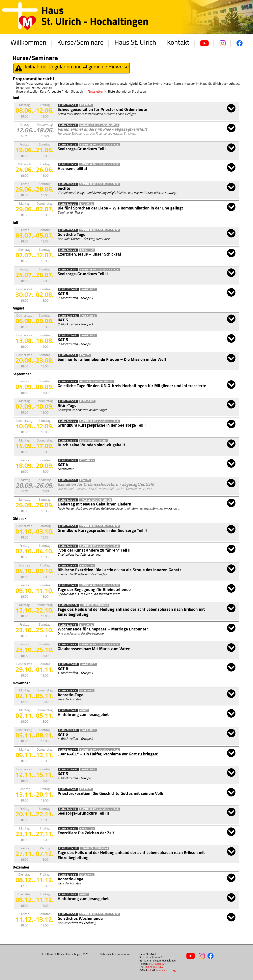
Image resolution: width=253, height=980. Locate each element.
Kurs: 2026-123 (68, 848)
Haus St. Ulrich (135, 43)
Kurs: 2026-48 (68, 789)
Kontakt (178, 43)
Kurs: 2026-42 (68, 585)
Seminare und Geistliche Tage (99, 145)
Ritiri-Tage (87, 401)
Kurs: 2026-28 (68, 250)
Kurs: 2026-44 (68, 645)
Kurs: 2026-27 (68, 230)
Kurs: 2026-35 (68, 441)
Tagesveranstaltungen (95, 500)
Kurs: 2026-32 (68, 382)
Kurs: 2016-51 (68, 875)
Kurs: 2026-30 (68, 270)
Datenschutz (107, 954)
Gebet (84, 710)
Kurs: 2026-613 (68, 730)
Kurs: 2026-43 (68, 625)
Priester (86, 105)
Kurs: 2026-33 (68, 401)
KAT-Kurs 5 (88, 289)
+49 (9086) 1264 (154, 967)
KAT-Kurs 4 (87, 461)
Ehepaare (86, 204)
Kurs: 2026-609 (68, 289)
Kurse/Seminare (80, 43)
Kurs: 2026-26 (68, 204)
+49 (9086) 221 (157, 964)
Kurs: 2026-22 (68, 125)
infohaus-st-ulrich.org (162, 970)
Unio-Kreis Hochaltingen (96, 382)
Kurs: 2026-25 (68, 184)
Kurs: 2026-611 (68, 336)
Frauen (85, 355)
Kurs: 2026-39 (68, 526)
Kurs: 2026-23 (68, 145)
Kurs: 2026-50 (68, 829)
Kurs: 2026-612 (68, 664)
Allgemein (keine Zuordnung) (99, 125)
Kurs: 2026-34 (68, 421)
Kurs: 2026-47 (68, 750)
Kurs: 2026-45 (68, 691)
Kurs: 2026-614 (68, 770)
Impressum (123, 954)
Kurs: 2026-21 (68, 105)
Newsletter (95, 92)
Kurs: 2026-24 (68, 165)
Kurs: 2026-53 (68, 914)
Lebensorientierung (93, 441)
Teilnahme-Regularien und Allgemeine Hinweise (72, 68)
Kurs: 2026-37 (68, 480)
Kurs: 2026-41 (68, 566)
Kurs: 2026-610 (68, 316)
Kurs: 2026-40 (68, 546)
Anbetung (87, 691)
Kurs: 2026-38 (68, 500)
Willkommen (28, 43)
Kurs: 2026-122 (68, 605)
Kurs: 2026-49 (68, 809)
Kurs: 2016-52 (68, 895)
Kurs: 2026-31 (68, 355)
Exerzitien (87, 250)
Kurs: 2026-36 (68, 461)
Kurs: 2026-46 (68, 710)
